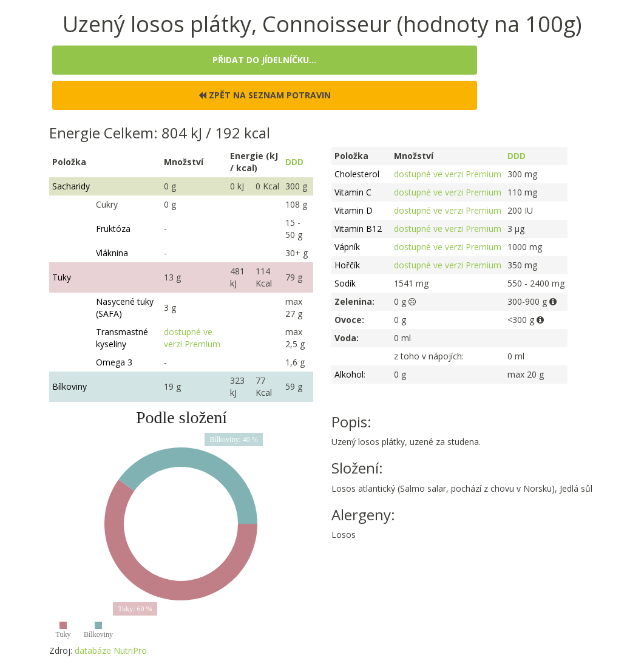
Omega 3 (114, 362)
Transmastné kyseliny (122, 338)
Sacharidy (71, 186)
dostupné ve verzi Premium (192, 338)
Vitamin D (354, 210)
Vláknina (112, 253)
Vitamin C (353, 192)
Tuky (62, 277)
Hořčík (347, 265)
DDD (294, 162)
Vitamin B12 (358, 229)
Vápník (347, 247)
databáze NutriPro (111, 650)
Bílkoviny (69, 386)
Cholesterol (357, 174)
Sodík (345, 283)
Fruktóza (113, 229)
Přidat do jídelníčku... (264, 60)
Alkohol (349, 374)
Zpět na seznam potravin (265, 95)
